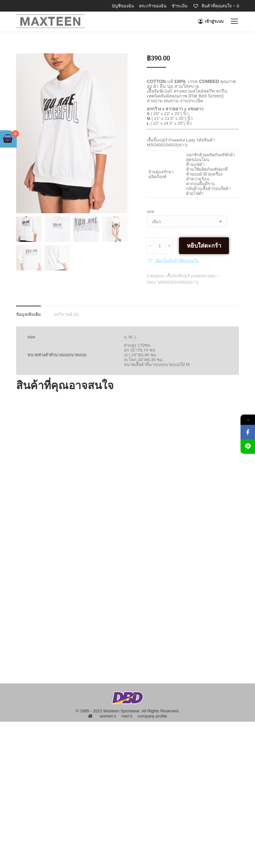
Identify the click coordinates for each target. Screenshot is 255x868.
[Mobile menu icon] (234, 21)
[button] (173, 260)
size (151, 211)
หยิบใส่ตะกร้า (204, 246)
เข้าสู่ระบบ (211, 21)
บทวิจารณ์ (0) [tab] (66, 314)
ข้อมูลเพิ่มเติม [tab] (28, 314)
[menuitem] (123, 6)
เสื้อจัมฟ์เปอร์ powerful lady (191, 276)
